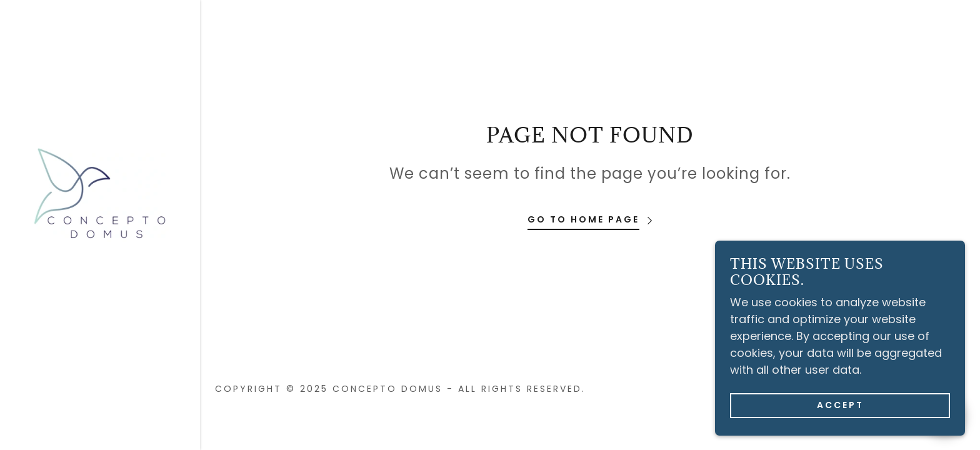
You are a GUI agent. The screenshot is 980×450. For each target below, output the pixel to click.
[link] (100, 193)
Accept (840, 413)
